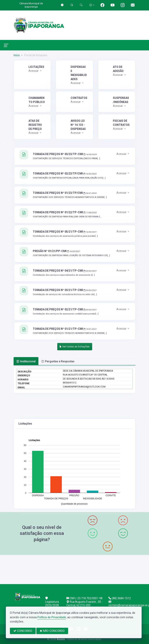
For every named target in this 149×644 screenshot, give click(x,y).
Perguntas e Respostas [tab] (58, 361)
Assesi (61, 639)
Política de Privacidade (52, 617)
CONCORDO (23, 631)
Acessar (35, 71)
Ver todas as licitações (75, 347)
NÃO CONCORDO (52, 631)
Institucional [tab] (26, 361)
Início (17, 55)
